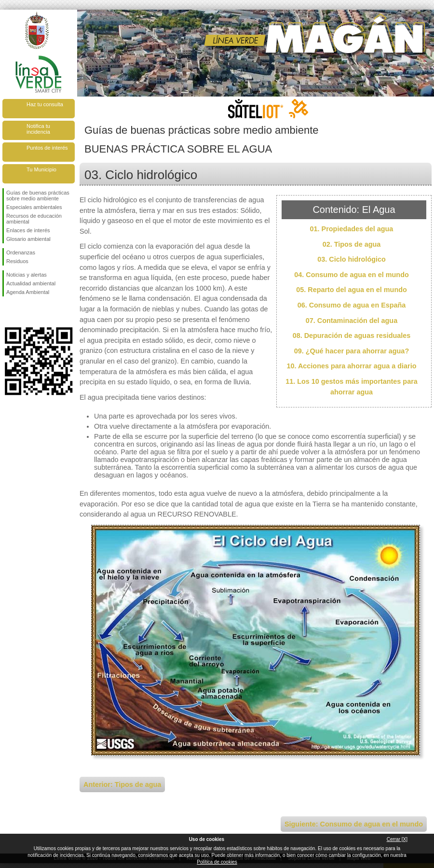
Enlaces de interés (28, 230)
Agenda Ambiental (28, 292)
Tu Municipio (41, 169)
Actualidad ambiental (31, 283)
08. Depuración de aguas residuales (352, 336)
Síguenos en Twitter (24, 312)
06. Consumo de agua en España (352, 305)
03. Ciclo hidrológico (352, 259)
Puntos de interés (47, 148)
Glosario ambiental (28, 239)
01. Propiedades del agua (352, 229)
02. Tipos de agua (352, 244)
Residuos (17, 261)
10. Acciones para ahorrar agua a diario (351, 366)
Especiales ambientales (34, 207)
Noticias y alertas (27, 275)
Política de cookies (217, 862)
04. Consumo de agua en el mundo (351, 275)
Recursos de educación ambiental (34, 219)
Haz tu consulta (45, 104)
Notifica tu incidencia (38, 129)
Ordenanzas (21, 252)
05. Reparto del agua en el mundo (352, 290)
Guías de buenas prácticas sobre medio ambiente (38, 196)
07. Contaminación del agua (352, 321)
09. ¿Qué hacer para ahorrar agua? (352, 351)
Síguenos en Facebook (8, 312)
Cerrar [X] (397, 839)
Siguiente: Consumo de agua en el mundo (354, 824)
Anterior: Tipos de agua (122, 784)
